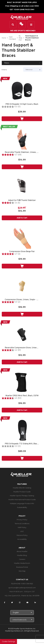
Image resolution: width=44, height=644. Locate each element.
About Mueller (22, 551)
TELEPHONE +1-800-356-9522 (22, 584)
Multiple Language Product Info (22, 503)
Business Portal (22, 567)
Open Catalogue (12, 38)
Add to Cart (22, 218)
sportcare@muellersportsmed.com (22, 588)
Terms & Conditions (22, 523)
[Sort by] (33, 70)
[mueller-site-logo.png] (21, 17)
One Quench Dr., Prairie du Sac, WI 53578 (24, 596)
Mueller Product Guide (22, 492)
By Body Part (21, 38)
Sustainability (22, 507)
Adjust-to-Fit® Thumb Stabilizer (22, 200)
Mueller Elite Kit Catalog (22, 488)
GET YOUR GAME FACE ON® (22, 9)
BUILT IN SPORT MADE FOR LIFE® (22, 2)
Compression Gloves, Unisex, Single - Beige (22, 300)
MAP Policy (22, 527)
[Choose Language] (22, 613)
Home (4, 38)
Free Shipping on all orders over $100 (22, 6)
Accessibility (22, 539)
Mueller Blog (22, 555)
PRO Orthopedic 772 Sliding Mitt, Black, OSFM (22, 444)
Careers (22, 559)
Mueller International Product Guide (22, 500)
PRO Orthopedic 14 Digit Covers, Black (22, 104)
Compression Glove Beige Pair (22, 252)
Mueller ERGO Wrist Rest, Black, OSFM (22, 396)
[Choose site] (22, 620)
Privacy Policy (22, 520)
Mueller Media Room (22, 563)
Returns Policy (22, 535)
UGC (22, 531)
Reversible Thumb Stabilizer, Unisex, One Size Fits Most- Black (22, 152)
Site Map (22, 571)
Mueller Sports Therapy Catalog (22, 496)
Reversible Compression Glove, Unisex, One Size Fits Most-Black (22, 348)
